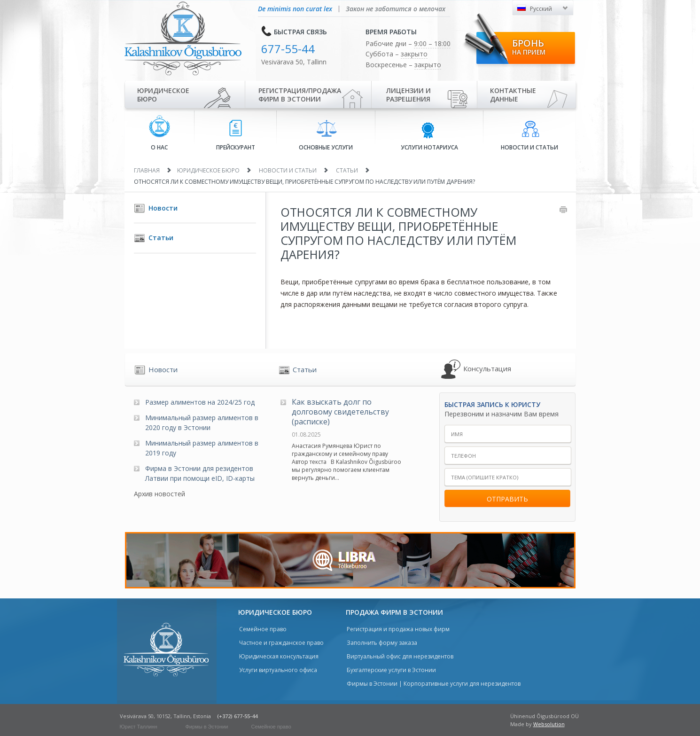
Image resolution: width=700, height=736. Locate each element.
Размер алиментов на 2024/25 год (200, 402)
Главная (147, 170)
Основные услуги (326, 135)
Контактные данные (513, 95)
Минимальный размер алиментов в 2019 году (202, 448)
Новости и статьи (529, 136)
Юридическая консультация (279, 656)
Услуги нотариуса (429, 136)
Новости (163, 208)
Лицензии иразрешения (408, 95)
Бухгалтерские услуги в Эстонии (391, 670)
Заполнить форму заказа (382, 643)
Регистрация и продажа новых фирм (398, 629)
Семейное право (263, 629)
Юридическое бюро (163, 95)
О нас (159, 133)
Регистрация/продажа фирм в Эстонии (300, 95)
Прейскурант (236, 136)
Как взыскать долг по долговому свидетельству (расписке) (340, 412)
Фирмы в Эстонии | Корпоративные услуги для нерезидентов (434, 684)
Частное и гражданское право (281, 643)
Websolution (549, 724)
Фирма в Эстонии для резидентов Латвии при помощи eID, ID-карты (200, 473)
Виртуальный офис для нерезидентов (400, 656)
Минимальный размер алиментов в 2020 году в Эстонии (202, 423)
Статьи (347, 170)
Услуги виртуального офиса (278, 670)
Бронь (529, 47)
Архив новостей (159, 494)
